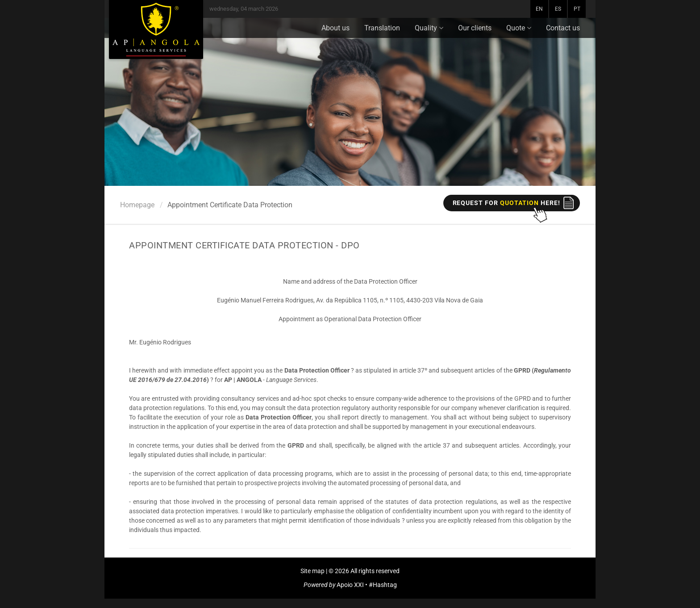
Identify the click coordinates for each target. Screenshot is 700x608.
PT (577, 9)
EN (539, 9)
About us (335, 28)
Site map (312, 571)
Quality (429, 28)
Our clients (475, 28)
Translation (382, 28)
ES (558, 9)
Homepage (137, 205)
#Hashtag (383, 585)
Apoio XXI (350, 585)
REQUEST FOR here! (506, 203)
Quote (519, 28)
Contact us (563, 28)
